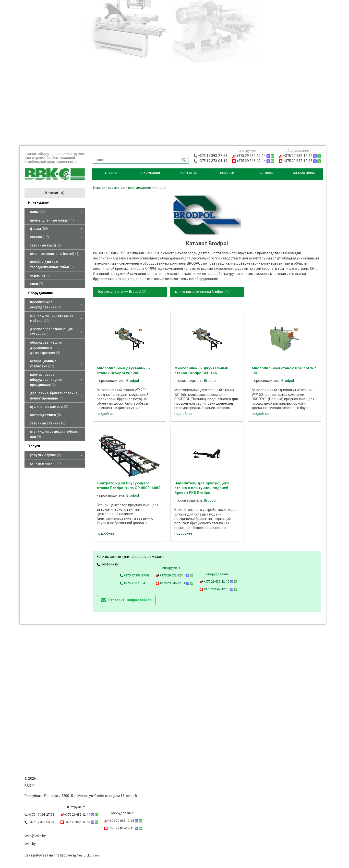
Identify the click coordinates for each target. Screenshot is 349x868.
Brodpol (133, 381)
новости (227, 173)
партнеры (266, 173)
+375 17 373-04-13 (135, 583)
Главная (99, 188)
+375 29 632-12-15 (218, 581)
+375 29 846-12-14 (175, 583)
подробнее (106, 414)
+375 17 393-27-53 (135, 575)
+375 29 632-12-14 (175, 575)
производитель (140, 188)
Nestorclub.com (88, 855)
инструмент (171, 568)
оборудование (217, 574)
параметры (117, 188)
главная (112, 173)
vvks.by (30, 844)
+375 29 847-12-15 (218, 589)
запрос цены (304, 173)
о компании (150, 173)
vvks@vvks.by (35, 836)
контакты (189, 173)
